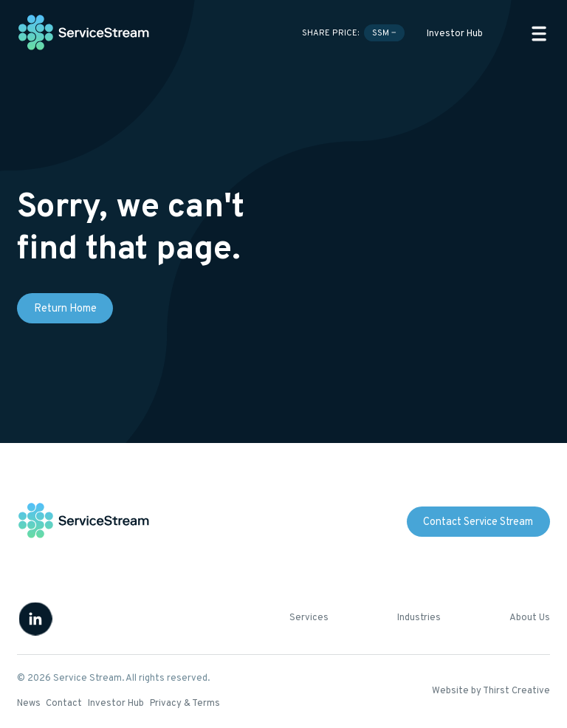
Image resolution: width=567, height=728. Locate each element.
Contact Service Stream (478, 522)
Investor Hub (455, 34)
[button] (539, 34)
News (29, 704)
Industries (419, 618)
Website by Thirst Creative (491, 691)
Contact (64, 704)
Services (309, 618)
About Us (530, 618)
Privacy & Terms (185, 704)
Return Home (65, 309)
